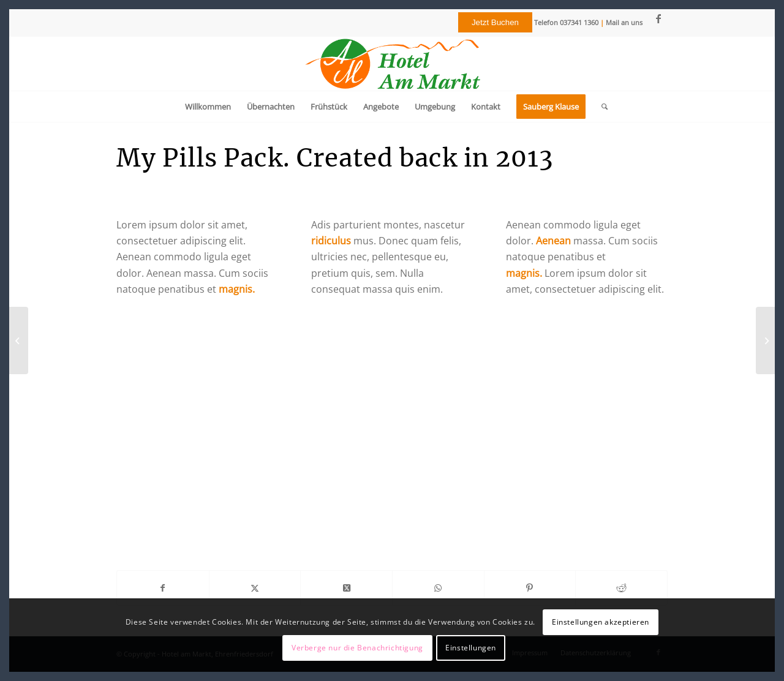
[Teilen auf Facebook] (163, 588)
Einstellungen (471, 648)
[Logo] (392, 64)
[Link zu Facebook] (658, 18)
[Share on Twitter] (346, 588)
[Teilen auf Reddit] (621, 588)
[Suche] (601, 107)
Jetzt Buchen (495, 22)
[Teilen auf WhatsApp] (438, 588)
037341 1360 (579, 22)
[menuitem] (208, 107)
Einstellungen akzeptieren (601, 622)
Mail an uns (624, 22)
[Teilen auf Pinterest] (530, 588)
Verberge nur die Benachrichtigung (357, 648)
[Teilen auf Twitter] (255, 588)
